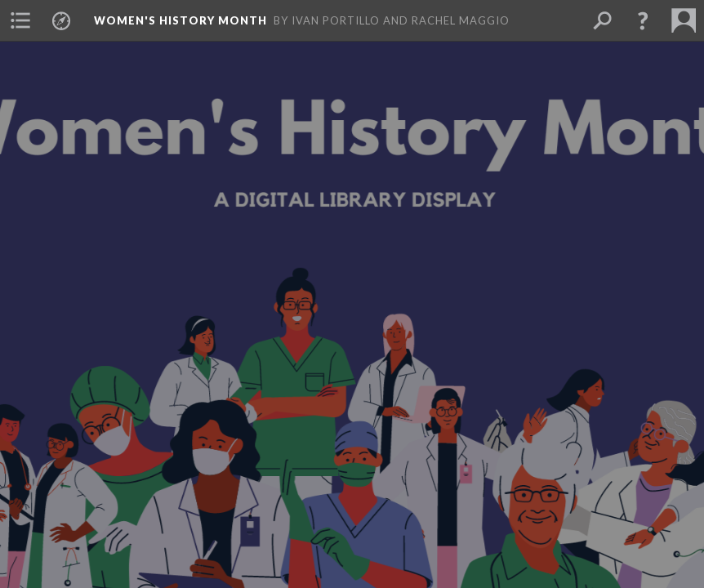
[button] (20, 20)
